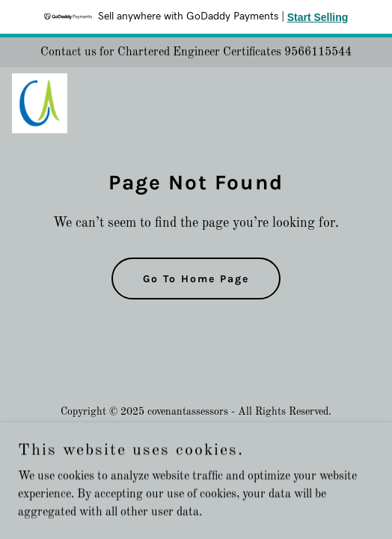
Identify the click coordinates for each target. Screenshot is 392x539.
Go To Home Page (196, 279)
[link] (40, 103)
